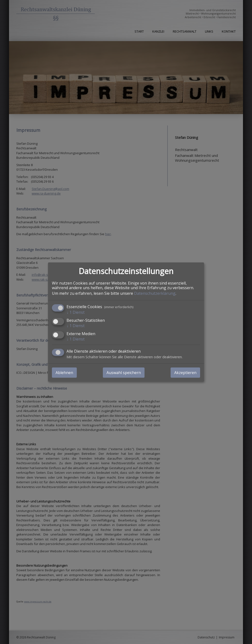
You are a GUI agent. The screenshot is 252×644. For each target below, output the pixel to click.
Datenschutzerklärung (155, 293)
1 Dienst (76, 312)
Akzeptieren (185, 373)
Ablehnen (64, 373)
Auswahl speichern (124, 373)
